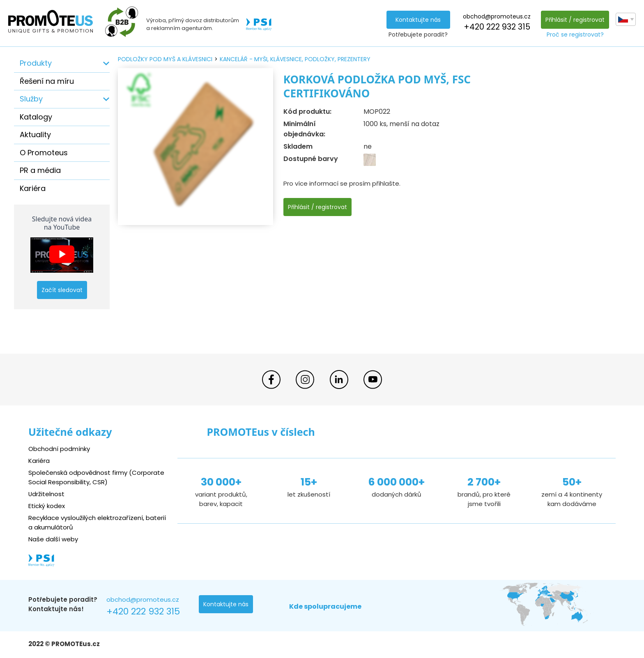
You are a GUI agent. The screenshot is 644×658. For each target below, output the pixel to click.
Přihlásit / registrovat (575, 20)
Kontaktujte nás (418, 20)
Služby (31, 99)
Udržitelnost (47, 494)
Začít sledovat (62, 290)
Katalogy (36, 117)
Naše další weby (53, 539)
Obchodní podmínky (59, 449)
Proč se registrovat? (575, 35)
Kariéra (33, 188)
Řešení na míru (47, 81)
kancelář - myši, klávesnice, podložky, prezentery (295, 59)
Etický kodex (47, 506)
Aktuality (35, 135)
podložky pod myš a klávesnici (165, 59)
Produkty (36, 63)
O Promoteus (44, 153)
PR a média (40, 170)
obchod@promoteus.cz (497, 16)
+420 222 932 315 (497, 27)
